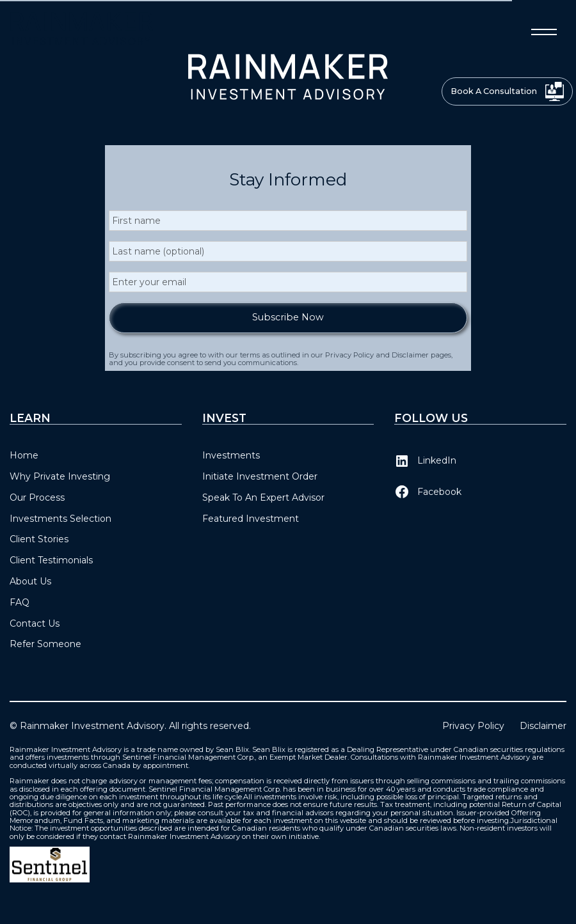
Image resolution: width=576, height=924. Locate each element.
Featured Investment (251, 519)
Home (24, 455)
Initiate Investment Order (260, 476)
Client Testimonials (51, 560)
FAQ (20, 602)
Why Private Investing (60, 476)
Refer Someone (45, 644)
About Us (30, 581)
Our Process (37, 497)
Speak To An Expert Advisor (263, 497)
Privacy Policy (473, 726)
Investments (231, 455)
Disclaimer (543, 726)
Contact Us (35, 623)
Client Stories (39, 539)
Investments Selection (60, 519)
